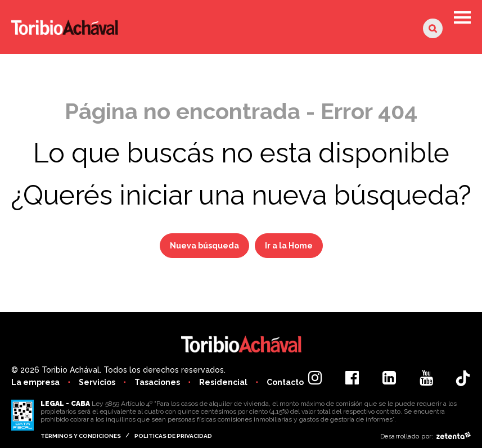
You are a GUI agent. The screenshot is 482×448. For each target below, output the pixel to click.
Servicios (97, 382)
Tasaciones (157, 382)
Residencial (223, 382)
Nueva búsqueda (204, 246)
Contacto (285, 382)
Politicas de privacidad (173, 436)
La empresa (35, 382)
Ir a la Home (289, 246)
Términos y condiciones (81, 436)
